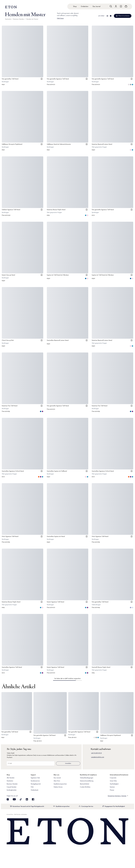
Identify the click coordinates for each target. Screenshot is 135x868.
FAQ (32, 787)
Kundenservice (35, 781)
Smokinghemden (12, 790)
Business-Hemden (19, 19)
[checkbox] (42, 79)
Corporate (113, 778)
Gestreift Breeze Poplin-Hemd (101, 667)
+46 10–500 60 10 (96, 753)
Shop (75, 6)
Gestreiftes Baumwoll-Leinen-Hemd (58, 340)
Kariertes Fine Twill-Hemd (10, 406)
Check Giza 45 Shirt (8, 340)
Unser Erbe (113, 781)
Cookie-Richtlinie (85, 787)
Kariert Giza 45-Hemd (8, 275)
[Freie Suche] (111, 6)
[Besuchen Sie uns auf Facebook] (33, 799)
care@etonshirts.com (98, 757)
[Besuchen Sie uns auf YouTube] (14, 799)
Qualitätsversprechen (60, 784)
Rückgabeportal (36, 784)
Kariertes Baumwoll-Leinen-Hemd (102, 144)
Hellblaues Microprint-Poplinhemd (12, 144)
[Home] (67, 831)
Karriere (112, 787)
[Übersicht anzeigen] (107, 16)
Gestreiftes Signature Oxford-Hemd (13, 471)
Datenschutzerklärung (87, 781)
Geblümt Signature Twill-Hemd (11, 210)
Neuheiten (10, 781)
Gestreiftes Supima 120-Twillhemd (57, 471)
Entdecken (85, 6)
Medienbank (35, 790)
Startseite (8, 19)
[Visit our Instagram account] (8, 799)
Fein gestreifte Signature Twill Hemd (58, 79)
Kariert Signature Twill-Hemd (55, 602)
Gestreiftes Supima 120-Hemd (56, 537)
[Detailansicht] (111, 16)
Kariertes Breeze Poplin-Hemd (56, 210)
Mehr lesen (60, 18)
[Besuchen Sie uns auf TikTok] (21, 799)
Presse (112, 790)
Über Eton (57, 781)
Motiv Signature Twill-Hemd (10, 537)
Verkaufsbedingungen (87, 778)
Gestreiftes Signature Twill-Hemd (12, 667)
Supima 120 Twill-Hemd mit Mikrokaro (58, 275)
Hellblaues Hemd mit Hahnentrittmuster (59, 144)
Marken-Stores (58, 787)
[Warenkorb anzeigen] (126, 6)
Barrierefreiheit (85, 784)
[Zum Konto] (116, 6)
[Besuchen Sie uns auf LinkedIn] (27, 799)
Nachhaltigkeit (114, 784)
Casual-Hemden (12, 787)
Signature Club (35, 778)
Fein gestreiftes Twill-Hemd (10, 79)
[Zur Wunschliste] (121, 6)
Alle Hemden (11, 778)
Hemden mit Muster (32, 19)
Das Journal (96, 6)
